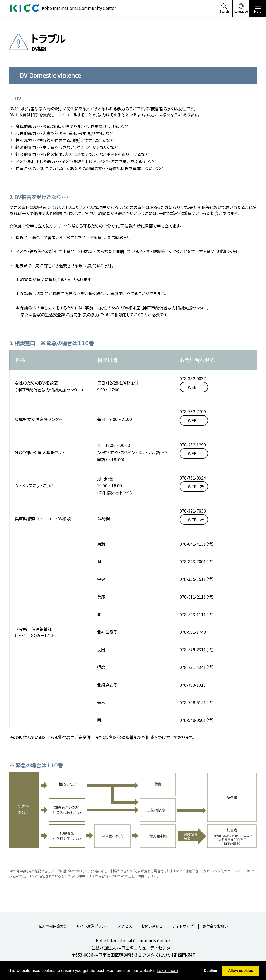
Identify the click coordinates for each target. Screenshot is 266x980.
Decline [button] (210, 971)
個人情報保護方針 (53, 926)
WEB (192, 387)
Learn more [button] (167, 971)
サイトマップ (183, 926)
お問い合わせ (152, 926)
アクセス (125, 926)
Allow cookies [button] (240, 971)
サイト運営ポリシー (93, 926)
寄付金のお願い (215, 926)
